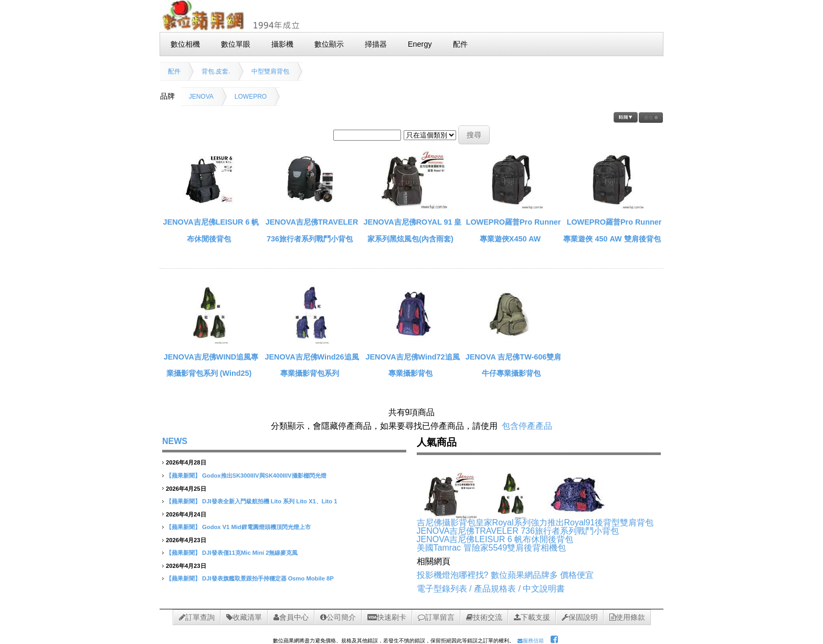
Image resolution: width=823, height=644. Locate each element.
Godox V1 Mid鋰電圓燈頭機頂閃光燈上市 (256, 527)
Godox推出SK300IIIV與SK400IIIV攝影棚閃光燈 (264, 476)
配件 (174, 71)
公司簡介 (338, 617)
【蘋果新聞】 (183, 476)
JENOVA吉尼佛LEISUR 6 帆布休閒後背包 (495, 539)
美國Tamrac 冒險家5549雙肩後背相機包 (492, 548)
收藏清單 (244, 617)
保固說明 (580, 617)
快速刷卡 (387, 617)
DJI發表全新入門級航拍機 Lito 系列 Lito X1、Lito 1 (270, 501)
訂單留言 (436, 617)
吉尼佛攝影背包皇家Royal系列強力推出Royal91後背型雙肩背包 (535, 522)
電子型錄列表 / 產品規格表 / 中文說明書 (491, 589)
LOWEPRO (251, 97)
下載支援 (532, 617)
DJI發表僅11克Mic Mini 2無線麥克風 (250, 553)
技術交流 (484, 617)
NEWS (175, 441)
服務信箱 (531, 641)
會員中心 (291, 617)
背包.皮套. (216, 71)
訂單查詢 (197, 617)
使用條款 (627, 617)
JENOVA (201, 97)
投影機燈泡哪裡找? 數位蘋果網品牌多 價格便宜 (505, 575)
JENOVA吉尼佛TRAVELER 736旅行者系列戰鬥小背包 (518, 531)
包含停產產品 (527, 426)
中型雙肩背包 (270, 71)
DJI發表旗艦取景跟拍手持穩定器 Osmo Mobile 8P (268, 578)
